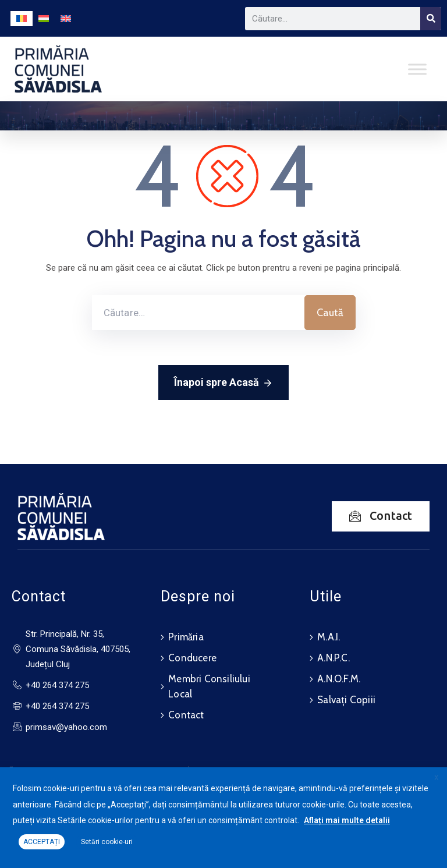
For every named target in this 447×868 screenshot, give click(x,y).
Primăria (186, 637)
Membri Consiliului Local (209, 686)
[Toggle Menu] (417, 69)
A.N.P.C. (334, 658)
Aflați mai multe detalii (347, 820)
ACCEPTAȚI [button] (42, 842)
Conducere (192, 658)
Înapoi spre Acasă (223, 383)
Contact (186, 715)
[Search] (431, 19)
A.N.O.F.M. (339, 679)
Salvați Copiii (346, 700)
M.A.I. (329, 637)
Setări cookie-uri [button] (107, 842)
